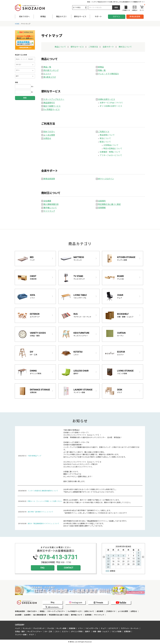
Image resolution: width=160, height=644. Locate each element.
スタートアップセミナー (54, 99)
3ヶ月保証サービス (52, 110)
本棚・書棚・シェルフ (101, 632)
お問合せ (47, 138)
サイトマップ (49, 211)
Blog (52, 602)
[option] (123, 557)
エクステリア (113, 628)
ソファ (80, 628)
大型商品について (111, 145)
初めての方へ (24, 17)
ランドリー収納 (21, 635)
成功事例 (100, 611)
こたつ (57, 632)
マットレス (27, 628)
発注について (105, 138)
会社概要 (47, 201)
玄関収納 (127, 632)
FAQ (42, 568)
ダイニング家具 (77, 632)
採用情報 (102, 208)
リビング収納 (116, 632)
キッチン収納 (61, 628)
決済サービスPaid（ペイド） (112, 103)
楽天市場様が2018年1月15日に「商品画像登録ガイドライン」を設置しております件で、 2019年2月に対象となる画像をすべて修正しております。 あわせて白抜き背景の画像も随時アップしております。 (96, 523)
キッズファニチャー (35, 632)
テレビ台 (50, 628)
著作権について (50, 208)
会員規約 (102, 201)
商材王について (125, 47)
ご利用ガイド (104, 132)
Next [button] (143, 557)
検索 (25, 98)
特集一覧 (102, 70)
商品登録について (107, 135)
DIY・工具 (48, 632)
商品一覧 (47, 67)
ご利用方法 (93, 47)
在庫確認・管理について (110, 152)
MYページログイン (106, 179)
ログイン (116, 17)
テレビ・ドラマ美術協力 (108, 74)
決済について (89, 611)
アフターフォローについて (111, 155)
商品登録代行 (49, 103)
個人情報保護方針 (51, 204)
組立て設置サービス (52, 106)
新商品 (43, 17)
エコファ (47, 74)
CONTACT (69, 568)
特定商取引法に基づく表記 (109, 204)
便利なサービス (77, 47)
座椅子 (88, 632)
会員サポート (108, 47)
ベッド (17, 628)
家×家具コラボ (50, 77)
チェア (103, 628)
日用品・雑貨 (20, 632)
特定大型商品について (113, 149)
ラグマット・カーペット (130, 628)
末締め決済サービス (107, 99)
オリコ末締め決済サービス (111, 106)
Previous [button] (104, 557)
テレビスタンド (39, 628)
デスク (31, 635)
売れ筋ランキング (51, 70)
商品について (60, 47)
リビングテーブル (92, 628)
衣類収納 (72, 628)
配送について (105, 142)
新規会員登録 (135, 17)
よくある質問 (49, 135)
